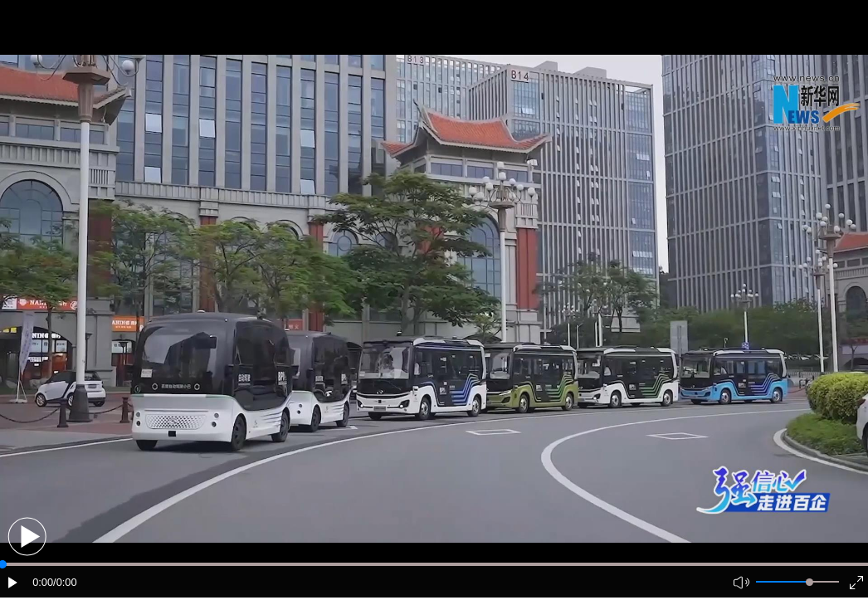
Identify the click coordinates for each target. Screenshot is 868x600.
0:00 (43, 582)
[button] (27, 537)
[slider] (809, 582)
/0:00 (65, 582)
